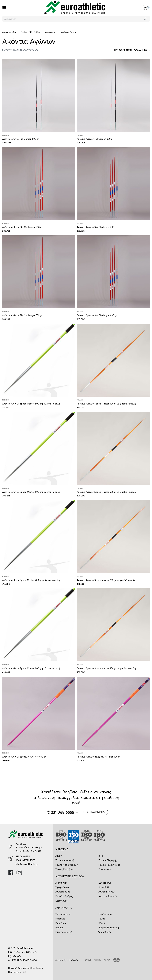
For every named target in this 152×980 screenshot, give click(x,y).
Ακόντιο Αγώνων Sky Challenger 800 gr (97, 315)
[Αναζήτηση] (145, 19)
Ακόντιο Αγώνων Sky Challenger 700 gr (22, 315)
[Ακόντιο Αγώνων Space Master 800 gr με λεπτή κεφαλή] (39, 625)
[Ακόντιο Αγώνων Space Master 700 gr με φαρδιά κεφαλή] (113, 537)
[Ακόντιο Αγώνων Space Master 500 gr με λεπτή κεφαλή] (39, 360)
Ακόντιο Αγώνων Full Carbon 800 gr (95, 139)
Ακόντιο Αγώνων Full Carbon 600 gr (20, 139)
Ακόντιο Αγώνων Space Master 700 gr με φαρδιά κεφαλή (106, 580)
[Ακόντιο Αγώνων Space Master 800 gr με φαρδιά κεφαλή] (113, 625)
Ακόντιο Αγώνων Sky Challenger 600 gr (97, 227)
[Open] (4, 8)
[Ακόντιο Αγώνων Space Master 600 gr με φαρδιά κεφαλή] (113, 448)
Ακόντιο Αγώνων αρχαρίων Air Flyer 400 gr (24, 757)
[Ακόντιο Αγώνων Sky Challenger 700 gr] (39, 272)
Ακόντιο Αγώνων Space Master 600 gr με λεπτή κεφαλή (31, 492)
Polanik (6, 135)
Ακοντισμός (51, 32)
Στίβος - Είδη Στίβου (31, 32)
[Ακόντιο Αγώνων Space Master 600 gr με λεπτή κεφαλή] (39, 448)
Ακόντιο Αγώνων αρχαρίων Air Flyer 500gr (98, 757)
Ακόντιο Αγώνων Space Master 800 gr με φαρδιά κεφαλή (106, 668)
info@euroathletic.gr (27, 864)
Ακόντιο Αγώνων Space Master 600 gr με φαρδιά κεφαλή (106, 492)
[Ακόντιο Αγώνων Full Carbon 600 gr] (39, 95)
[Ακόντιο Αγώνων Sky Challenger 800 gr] (113, 272)
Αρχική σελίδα (9, 32)
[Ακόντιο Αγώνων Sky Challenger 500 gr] (39, 184)
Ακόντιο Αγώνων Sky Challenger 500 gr (22, 227)
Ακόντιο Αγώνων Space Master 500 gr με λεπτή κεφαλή (31, 404)
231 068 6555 (23, 856)
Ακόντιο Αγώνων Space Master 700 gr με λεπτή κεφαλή (31, 580)
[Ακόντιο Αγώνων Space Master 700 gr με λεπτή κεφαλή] (39, 537)
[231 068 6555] (11, 858)
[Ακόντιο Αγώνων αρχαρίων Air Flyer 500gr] (113, 713)
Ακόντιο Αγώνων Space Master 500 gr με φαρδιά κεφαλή (106, 404)
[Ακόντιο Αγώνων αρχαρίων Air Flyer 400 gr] (39, 713)
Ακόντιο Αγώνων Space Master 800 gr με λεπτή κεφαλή (31, 668)
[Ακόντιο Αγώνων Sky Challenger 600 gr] (113, 184)
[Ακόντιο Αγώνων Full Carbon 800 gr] (113, 95)
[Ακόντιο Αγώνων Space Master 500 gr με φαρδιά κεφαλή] (113, 360)
